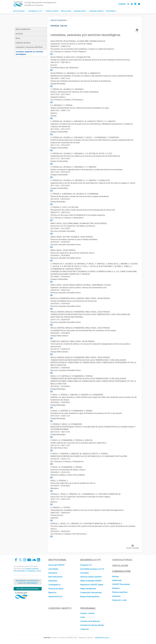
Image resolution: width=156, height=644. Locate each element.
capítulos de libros (23, 43)
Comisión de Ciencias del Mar (92, 625)
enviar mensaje (133, 548)
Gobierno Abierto (96, 11)
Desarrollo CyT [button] (36, 11)
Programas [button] (111, 11)
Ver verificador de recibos (28, 589)
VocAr (83, 617)
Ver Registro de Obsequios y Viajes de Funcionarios (28, 582)
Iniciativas (116, 596)
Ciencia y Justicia (87, 613)
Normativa (53, 573)
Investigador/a (54, 585)
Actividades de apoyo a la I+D (92, 569)
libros (18, 38)
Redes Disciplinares (88, 589)
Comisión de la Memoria (90, 621)
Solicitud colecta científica (91, 577)
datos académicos (23, 29)
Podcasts (116, 588)
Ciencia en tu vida (119, 600)
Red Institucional (55, 577)
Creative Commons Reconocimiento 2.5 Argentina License (27, 570)
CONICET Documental (121, 584)
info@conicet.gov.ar (102, 638)
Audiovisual (117, 580)
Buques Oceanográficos (90, 596)
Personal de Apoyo (56, 589)
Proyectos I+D (86, 565)
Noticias (115, 576)
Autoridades (53, 569)
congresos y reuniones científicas (29, 47)
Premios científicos (120, 592)
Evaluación (53, 581)
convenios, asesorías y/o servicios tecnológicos (29, 53)
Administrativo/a (55, 596)
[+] (51, 54)
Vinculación (66, 11)
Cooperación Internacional (91, 593)
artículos (19, 34)
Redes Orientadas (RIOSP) (91, 581)
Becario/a (52, 593)
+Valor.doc (85, 629)
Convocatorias (52, 11)
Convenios (84, 573)
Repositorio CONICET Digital (92, 585)
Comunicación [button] (80, 11)
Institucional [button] (20, 11)
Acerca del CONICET (56, 565)
